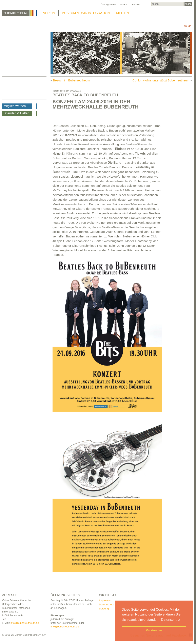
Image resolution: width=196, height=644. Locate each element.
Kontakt (136, 4)
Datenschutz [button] (171, 620)
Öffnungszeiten (108, 4)
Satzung (104, 609)
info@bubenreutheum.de (25, 623)
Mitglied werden (15, 106)
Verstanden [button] (154, 630)
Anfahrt (124, 4)
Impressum (106, 600)
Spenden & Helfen (16, 113)
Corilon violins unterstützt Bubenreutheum (161, 80)
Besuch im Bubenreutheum (71, 80)
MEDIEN (122, 13)
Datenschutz (106, 604)
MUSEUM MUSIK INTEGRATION (86, 13)
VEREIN (49, 13)
